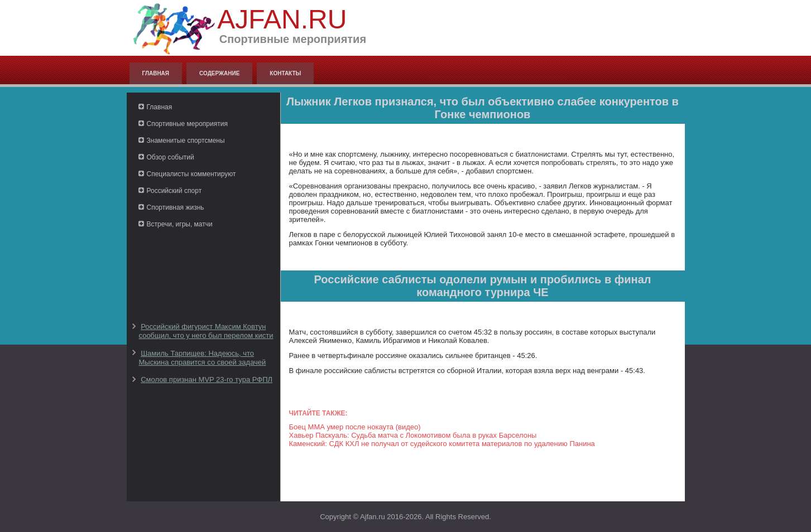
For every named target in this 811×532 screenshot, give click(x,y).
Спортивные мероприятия (187, 124)
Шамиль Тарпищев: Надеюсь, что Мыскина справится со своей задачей (203, 358)
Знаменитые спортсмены (186, 141)
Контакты (285, 73)
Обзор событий (171, 157)
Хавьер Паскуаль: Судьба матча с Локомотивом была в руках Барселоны (413, 435)
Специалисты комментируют (191, 174)
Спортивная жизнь (176, 207)
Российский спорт (174, 191)
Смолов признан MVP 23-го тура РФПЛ (207, 379)
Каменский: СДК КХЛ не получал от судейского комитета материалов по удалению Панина (442, 444)
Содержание (219, 73)
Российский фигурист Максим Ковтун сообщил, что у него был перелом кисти (206, 331)
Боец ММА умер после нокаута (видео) (355, 427)
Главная (156, 73)
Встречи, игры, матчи (180, 224)
